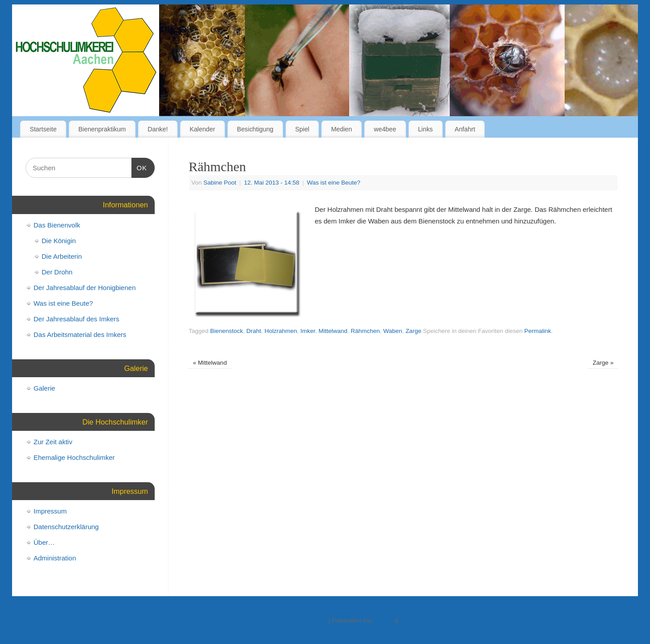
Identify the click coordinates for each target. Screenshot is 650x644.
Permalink (538, 331)
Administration (55, 558)
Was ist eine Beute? (334, 183)
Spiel (302, 129)
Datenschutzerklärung (66, 527)
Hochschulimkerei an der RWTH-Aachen (272, 621)
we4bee (385, 129)
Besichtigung (255, 129)
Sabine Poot (220, 183)
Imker (308, 331)
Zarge (413, 331)
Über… (44, 542)
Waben (393, 331)
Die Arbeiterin (62, 256)
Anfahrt (465, 129)
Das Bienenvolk (57, 225)
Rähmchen (365, 331)
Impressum (50, 511)
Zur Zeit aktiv (53, 442)
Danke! (158, 129)
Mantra (384, 621)
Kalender (202, 129)
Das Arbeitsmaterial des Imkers (80, 335)
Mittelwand (333, 331)
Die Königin (59, 241)
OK (139, 167)
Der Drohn (57, 272)
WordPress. (416, 621)
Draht (254, 331)
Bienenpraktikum (102, 129)
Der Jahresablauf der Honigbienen (84, 288)
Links (425, 129)
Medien (342, 129)
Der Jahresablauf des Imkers (76, 319)
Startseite (43, 129)
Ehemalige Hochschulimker (74, 457)
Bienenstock (227, 331)
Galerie (44, 388)
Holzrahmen (281, 331)
